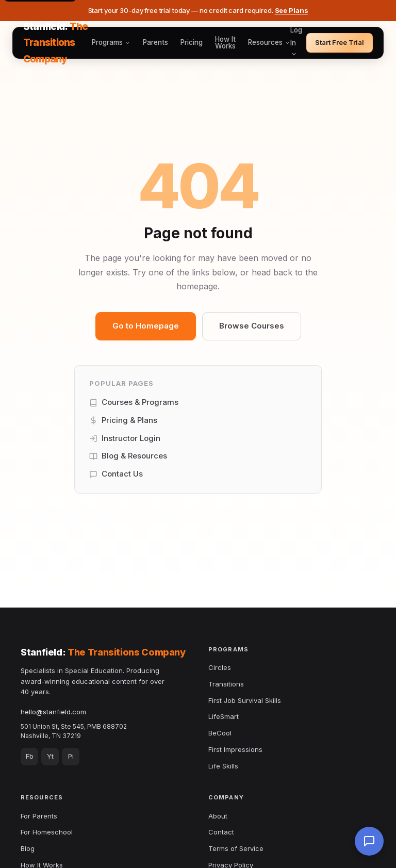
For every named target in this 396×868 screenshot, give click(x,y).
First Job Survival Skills (245, 700)
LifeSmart (224, 716)
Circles (220, 667)
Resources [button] (269, 43)
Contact (221, 832)
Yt (50, 756)
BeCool (220, 733)
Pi (71, 756)
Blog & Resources (128, 456)
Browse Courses (252, 326)
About (218, 816)
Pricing (192, 43)
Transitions (226, 684)
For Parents (39, 816)
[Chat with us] (369, 841)
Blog (28, 848)
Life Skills (223, 766)
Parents (155, 43)
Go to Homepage (146, 326)
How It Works (225, 43)
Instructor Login (125, 438)
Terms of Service (236, 848)
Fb (30, 756)
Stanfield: (55, 43)
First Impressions (235, 749)
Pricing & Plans (123, 420)
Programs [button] (111, 43)
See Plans (292, 10)
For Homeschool (47, 832)
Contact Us (116, 474)
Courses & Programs (134, 402)
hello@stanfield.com (53, 712)
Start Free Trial (340, 42)
